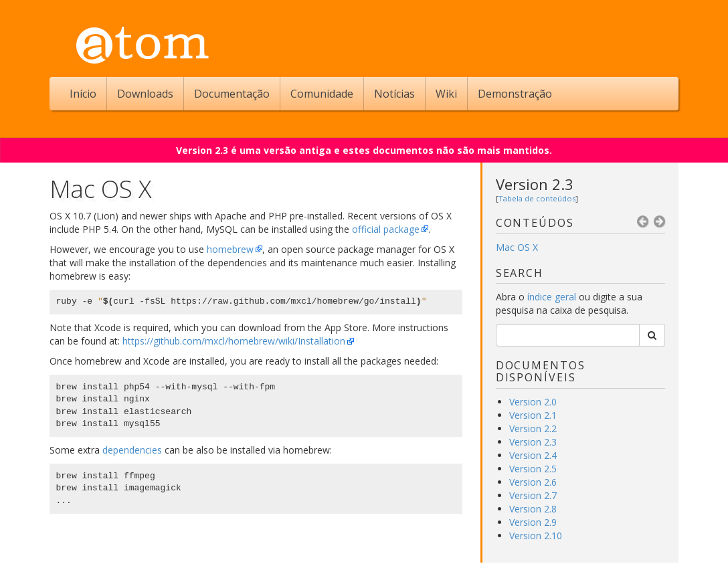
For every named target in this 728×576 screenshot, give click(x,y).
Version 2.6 (533, 482)
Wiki (446, 94)
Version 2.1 (533, 415)
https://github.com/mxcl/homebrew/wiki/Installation (234, 341)
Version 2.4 (533, 455)
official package (386, 229)
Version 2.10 (536, 536)
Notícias (394, 94)
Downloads (145, 94)
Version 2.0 (533, 402)
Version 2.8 (533, 509)
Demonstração (515, 94)
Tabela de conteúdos (537, 198)
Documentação (232, 94)
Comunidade (322, 94)
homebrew (230, 249)
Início (83, 94)
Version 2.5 (533, 469)
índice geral (552, 297)
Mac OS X (517, 247)
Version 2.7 (533, 495)
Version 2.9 (533, 522)
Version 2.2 (533, 428)
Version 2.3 (535, 184)
